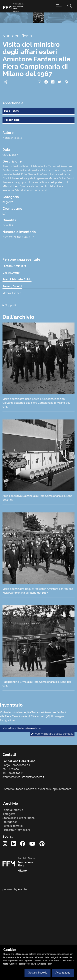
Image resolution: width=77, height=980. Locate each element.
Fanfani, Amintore (14, 355)
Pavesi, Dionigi (12, 375)
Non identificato (12, 227)
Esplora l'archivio (13, 899)
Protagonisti (10, 911)
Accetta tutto (63, 973)
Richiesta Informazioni (16, 919)
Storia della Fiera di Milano (19, 907)
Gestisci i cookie (37, 973)
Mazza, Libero (12, 382)
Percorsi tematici (13, 915)
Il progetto (9, 903)
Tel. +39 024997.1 (13, 862)
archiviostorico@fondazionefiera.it (23, 866)
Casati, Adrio (11, 362)
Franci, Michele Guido (17, 369)
